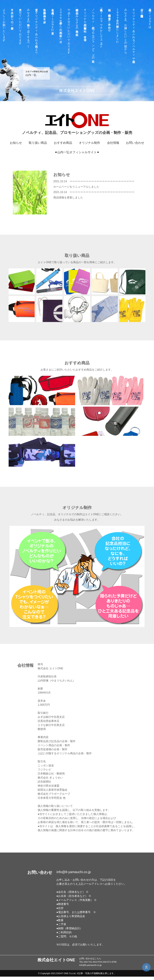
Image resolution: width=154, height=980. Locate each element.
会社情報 (113, 143)
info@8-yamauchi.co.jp (74, 872)
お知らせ (16, 143)
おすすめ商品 (63, 143)
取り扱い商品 (38, 143)
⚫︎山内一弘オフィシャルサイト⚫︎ (77, 152)
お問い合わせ (135, 143)
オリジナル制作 (89, 143)
